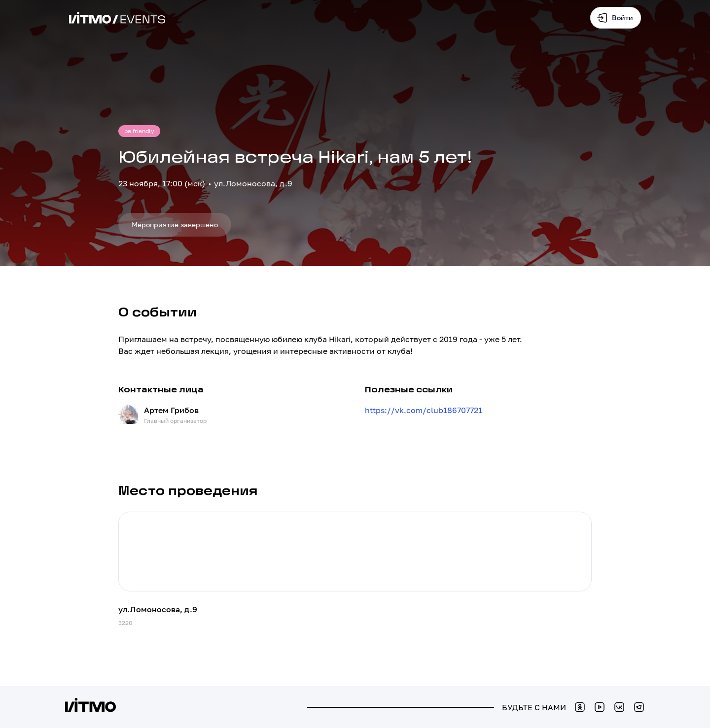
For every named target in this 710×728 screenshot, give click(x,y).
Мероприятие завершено (175, 225)
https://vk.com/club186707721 (424, 410)
